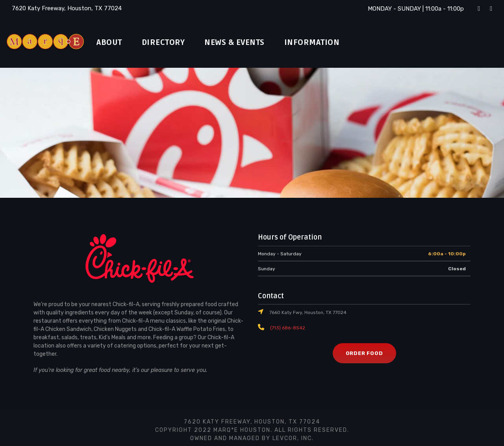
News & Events (246, 43)
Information (329, 43)
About (111, 43)
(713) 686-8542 (286, 328)
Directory (169, 43)
